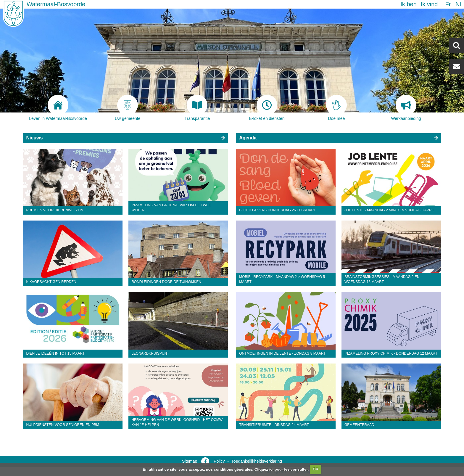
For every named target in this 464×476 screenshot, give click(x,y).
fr (448, 4)
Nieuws (34, 138)
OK (316, 469)
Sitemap (190, 461)
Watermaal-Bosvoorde (56, 4)
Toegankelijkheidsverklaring (257, 461)
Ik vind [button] (429, 4)
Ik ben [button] (408, 4)
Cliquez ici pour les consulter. (282, 469)
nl (458, 4)
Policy (219, 461)
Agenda (248, 138)
